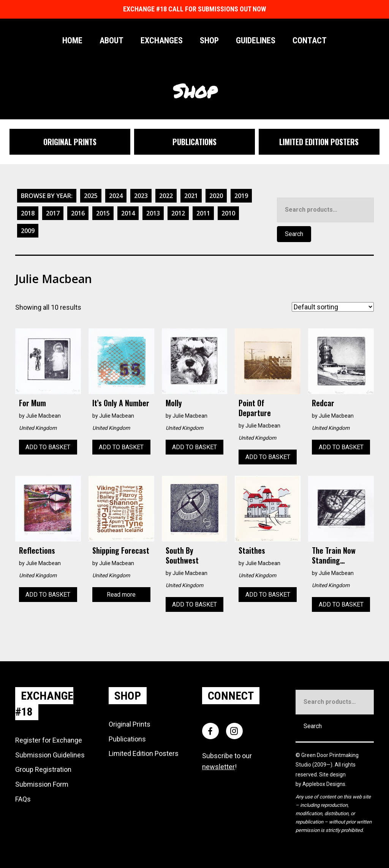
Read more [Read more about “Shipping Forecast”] (121, 595)
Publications (127, 739)
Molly (174, 403)
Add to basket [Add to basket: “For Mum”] (48, 447)
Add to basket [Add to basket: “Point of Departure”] (268, 457)
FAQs (23, 799)
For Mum (32, 403)
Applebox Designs (324, 784)
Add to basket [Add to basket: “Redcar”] (341, 447)
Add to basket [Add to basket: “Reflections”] (48, 595)
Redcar (323, 403)
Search (294, 234)
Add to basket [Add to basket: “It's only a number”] (121, 447)
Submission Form (42, 784)
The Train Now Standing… (334, 555)
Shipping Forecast (121, 550)
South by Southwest (182, 555)
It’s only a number (121, 403)
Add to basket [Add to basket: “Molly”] (194, 447)
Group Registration (43, 769)
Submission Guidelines (50, 755)
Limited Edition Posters (144, 753)
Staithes (252, 550)
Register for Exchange (49, 740)
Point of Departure (255, 408)
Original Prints (130, 724)
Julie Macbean (43, 416)
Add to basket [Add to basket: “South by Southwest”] (194, 604)
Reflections (37, 550)
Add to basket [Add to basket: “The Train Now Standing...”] (341, 604)
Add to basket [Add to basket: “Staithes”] (268, 595)
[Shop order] (333, 307)
